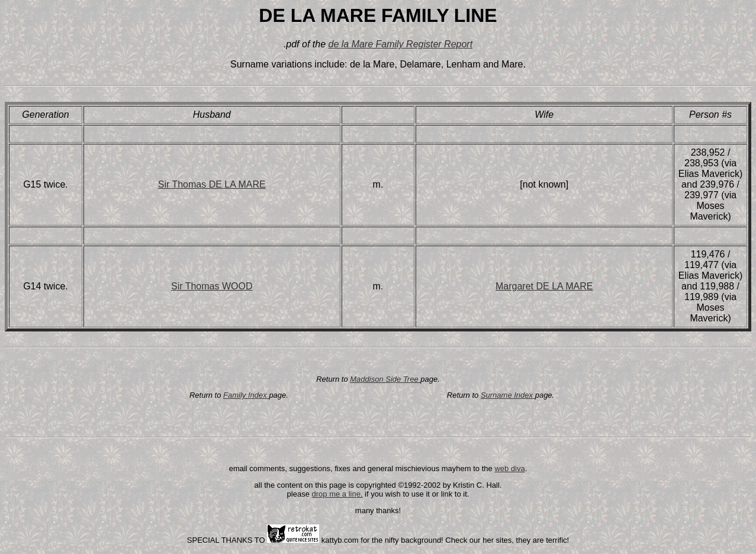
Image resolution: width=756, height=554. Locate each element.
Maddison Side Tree (385, 379)
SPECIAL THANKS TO (227, 540)
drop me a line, (337, 494)
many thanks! (378, 510)
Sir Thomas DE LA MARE (212, 184)
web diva (509, 468)
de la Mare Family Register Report (400, 44)
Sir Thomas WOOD (212, 286)
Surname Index (508, 395)
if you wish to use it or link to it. (416, 494)
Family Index (246, 395)
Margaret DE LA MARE (544, 286)
